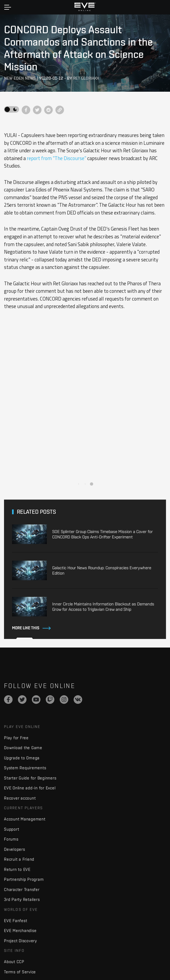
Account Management (25, 819)
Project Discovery (20, 941)
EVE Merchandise (20, 931)
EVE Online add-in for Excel (30, 788)
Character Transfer (22, 890)
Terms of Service (20, 972)
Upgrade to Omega (22, 758)
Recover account (20, 798)
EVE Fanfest (16, 921)
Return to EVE (17, 869)
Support (12, 829)
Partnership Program (24, 879)
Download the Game (23, 748)
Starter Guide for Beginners (30, 778)
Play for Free (16, 738)
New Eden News (20, 78)
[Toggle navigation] (8, 7)
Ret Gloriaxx (86, 78)
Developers (15, 849)
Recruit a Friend (19, 859)
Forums (11, 839)
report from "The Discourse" (56, 158)
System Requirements (25, 768)
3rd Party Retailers (22, 899)
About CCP (14, 962)
